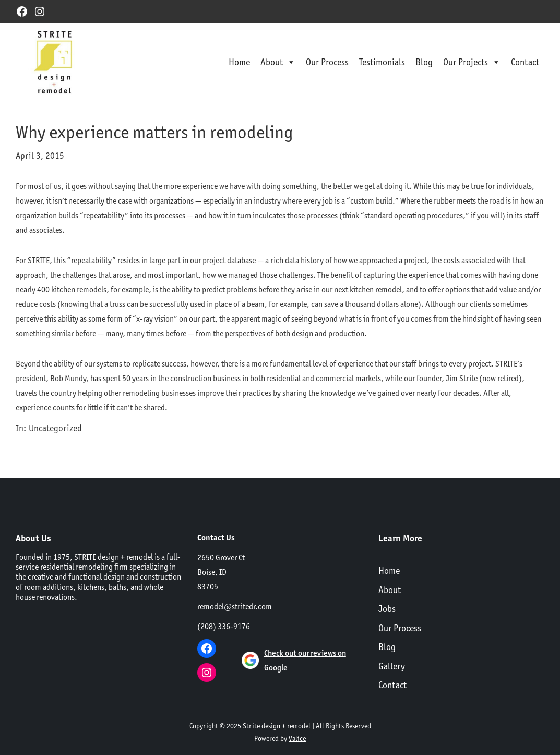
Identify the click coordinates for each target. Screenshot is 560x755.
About (278, 62)
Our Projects (472, 62)
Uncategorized (55, 428)
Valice (297, 738)
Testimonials (382, 62)
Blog (424, 62)
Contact (525, 62)
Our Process (327, 62)
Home (239, 62)
